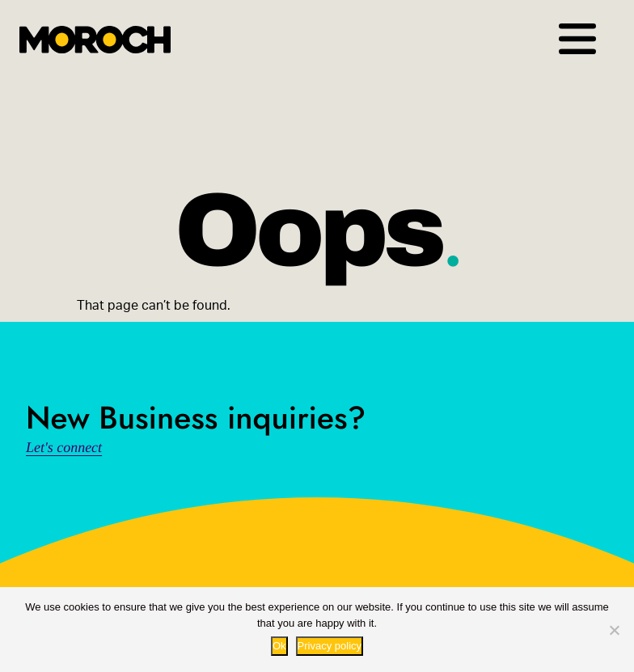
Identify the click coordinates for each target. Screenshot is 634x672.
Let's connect (64, 447)
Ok (279, 646)
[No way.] (614, 630)
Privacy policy (330, 646)
